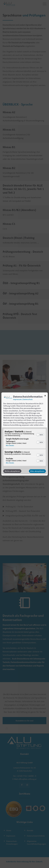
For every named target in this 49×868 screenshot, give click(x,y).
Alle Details (10, 445)
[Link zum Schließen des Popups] (45, 396)
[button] (38, 435)
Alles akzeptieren (37, 471)
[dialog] (24, 434)
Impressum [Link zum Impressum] (17, 399)
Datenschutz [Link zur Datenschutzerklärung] (28, 399)
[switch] (40, 434)
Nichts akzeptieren (12, 471)
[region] (24, 448)
